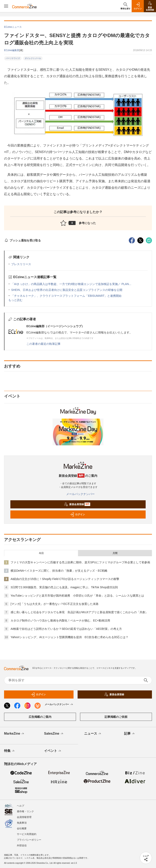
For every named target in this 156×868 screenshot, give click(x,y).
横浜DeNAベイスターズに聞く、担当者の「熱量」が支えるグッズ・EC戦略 (59, 571)
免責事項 (22, 823)
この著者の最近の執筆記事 (43, 344)
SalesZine (54, 734)
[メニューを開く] (6, 6)
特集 (10, 751)
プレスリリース (21, 264)
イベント (53, 751)
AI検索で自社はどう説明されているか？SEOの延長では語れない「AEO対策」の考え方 (66, 629)
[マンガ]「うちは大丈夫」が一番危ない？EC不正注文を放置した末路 (55, 604)
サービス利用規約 (27, 834)
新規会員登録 (77, 504)
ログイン (77, 514)
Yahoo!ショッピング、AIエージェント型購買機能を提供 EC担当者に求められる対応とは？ (69, 637)
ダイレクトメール (33, 58)
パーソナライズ (13, 58)
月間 (115, 553)
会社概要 (22, 828)
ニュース (93, 734)
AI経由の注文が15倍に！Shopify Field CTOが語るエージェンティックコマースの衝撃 (65, 579)
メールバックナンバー (78, 494)
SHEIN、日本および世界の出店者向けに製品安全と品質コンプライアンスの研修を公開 (67, 290)
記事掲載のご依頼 (116, 717)
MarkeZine (14, 734)
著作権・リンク (25, 811)
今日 (41, 553)
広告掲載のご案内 (40, 717)
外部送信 (22, 845)
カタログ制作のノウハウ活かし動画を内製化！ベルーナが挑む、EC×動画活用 (60, 620)
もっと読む (15, 300)
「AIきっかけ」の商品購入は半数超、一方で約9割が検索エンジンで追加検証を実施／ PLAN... (71, 284)
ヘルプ (21, 806)
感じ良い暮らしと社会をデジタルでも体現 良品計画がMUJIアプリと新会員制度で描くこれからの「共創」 (79, 612)
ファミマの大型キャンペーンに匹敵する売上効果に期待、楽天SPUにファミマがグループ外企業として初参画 (80, 562)
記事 (130, 734)
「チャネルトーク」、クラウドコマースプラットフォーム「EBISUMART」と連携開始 (66, 296)
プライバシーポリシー (29, 840)
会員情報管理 (24, 817)
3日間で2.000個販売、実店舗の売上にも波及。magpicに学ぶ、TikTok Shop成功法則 (64, 587)
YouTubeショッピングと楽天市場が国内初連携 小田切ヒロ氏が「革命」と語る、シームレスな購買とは (77, 596)
